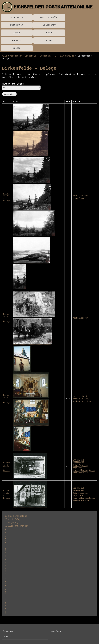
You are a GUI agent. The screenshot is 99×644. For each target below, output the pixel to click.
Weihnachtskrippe (82, 401)
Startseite (17, 17)
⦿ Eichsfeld (12, 520)
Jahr (68, 102)
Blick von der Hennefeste (80, 197)
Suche (49, 33)
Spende (17, 48)
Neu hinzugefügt (49, 17)
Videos (17, 33)
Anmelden (56, 631)
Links (49, 40)
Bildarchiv (49, 25)
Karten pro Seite (13, 84)
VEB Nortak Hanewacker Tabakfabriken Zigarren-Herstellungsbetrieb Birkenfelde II (84, 494)
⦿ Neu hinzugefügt (16, 516)
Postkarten (17, 25)
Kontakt (17, 40)
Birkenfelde (67, 56)
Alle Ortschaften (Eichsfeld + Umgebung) (27, 56)
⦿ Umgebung (12, 523)
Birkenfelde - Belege (7, 399)
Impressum (8, 631)
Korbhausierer (80, 318)
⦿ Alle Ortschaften (17, 526)
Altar (85, 399)
